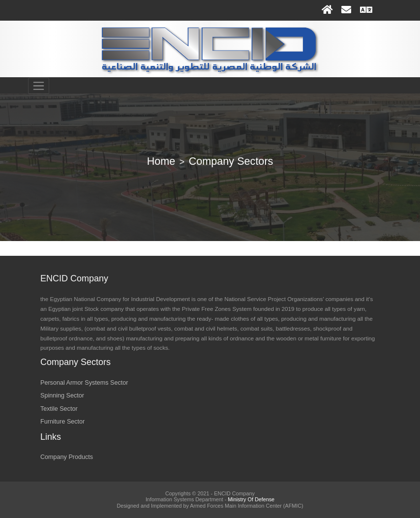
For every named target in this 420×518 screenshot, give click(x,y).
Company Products (67, 457)
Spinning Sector (62, 396)
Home (161, 161)
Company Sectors (231, 161)
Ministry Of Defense (251, 499)
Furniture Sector (62, 422)
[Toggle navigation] (39, 86)
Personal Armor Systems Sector (84, 383)
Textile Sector (59, 409)
